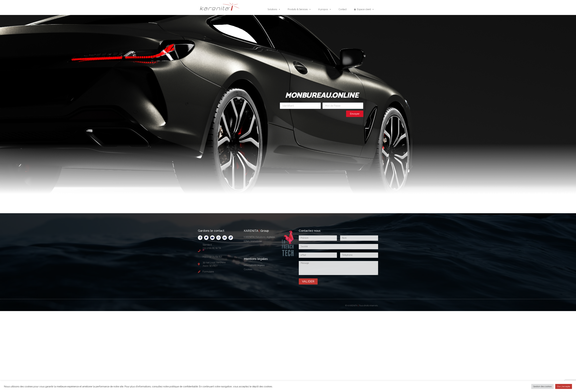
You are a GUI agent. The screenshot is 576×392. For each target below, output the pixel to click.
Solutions (274, 9)
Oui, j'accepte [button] (564, 386)
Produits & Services (299, 9)
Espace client (366, 9)
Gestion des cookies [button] (542, 386)
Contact (343, 9)
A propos (325, 9)
